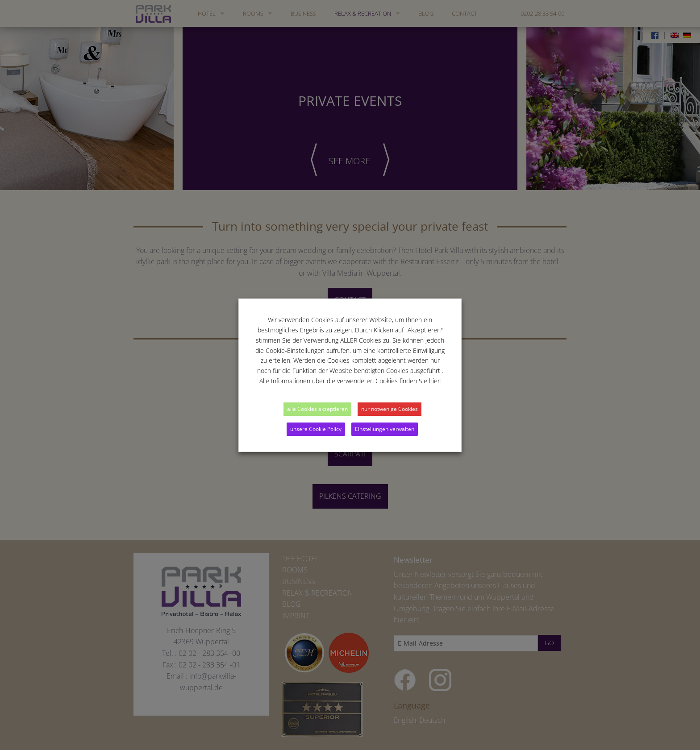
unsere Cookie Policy (316, 429)
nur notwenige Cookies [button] (390, 409)
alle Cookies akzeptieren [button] (317, 409)
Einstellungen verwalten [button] (385, 429)
